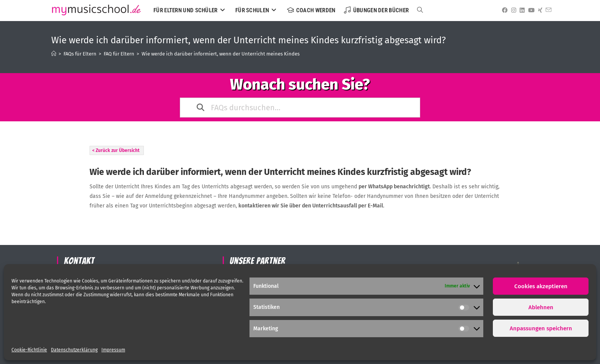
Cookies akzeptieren (541, 286)
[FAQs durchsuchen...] (301, 108)
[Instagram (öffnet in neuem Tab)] (512, 10)
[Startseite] (54, 54)
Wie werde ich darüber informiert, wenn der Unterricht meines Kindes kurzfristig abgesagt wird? (250, 54)
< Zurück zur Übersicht (116, 150)
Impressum (113, 350)
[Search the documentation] (201, 108)
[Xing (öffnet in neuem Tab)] (539, 10)
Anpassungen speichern (541, 328)
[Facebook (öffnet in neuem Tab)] (504, 10)
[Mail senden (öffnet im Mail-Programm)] (547, 10)
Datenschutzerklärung (74, 350)
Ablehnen (541, 307)
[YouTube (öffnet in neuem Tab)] (530, 10)
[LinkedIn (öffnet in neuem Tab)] (521, 10)
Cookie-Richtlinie (29, 350)
